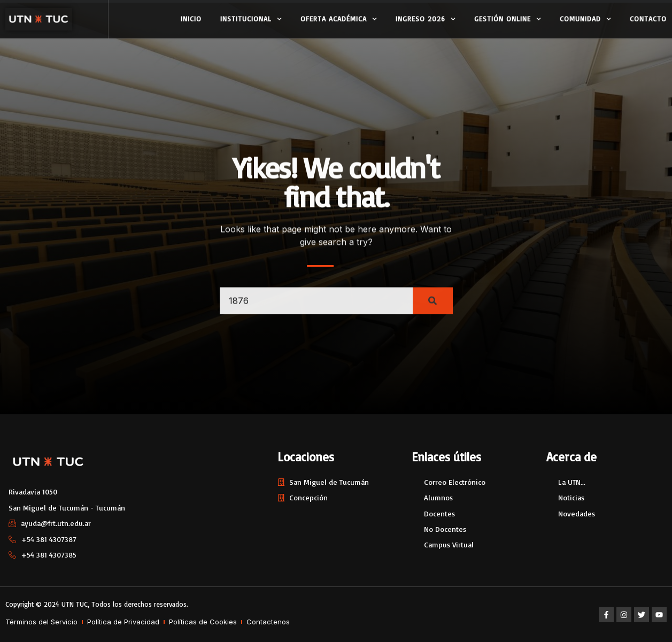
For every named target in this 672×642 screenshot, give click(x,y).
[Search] (433, 309)
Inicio (191, 19)
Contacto (648, 19)
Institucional (251, 19)
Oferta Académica (339, 19)
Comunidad (585, 19)
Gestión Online (508, 19)
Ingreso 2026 (426, 19)
